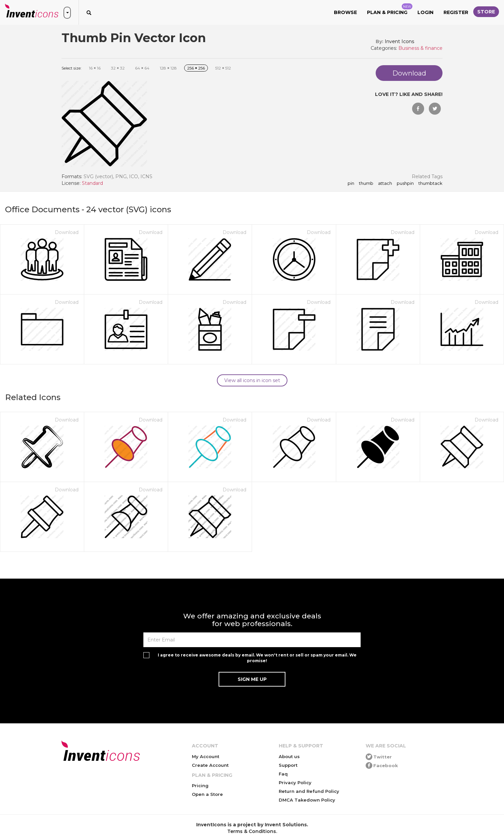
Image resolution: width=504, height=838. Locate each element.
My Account (206, 756)
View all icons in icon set (252, 380)
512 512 (223, 68)
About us (289, 756)
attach (385, 184)
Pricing (200, 786)
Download (67, 232)
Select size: (72, 68)
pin (351, 184)
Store (486, 12)
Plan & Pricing (390, 9)
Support (288, 765)
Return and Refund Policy (309, 791)
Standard (92, 183)
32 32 (118, 68)
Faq (283, 774)
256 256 (196, 68)
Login (425, 12)
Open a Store (207, 794)
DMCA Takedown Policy (307, 800)
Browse (345, 12)
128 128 (168, 68)
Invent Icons (399, 41)
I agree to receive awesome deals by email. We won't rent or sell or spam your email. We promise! (257, 658)
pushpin (405, 184)
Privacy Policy (295, 783)
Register (456, 12)
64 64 (142, 68)
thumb (366, 184)
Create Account (210, 765)
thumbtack (430, 184)
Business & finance (420, 48)
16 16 (95, 68)
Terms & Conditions (252, 831)
